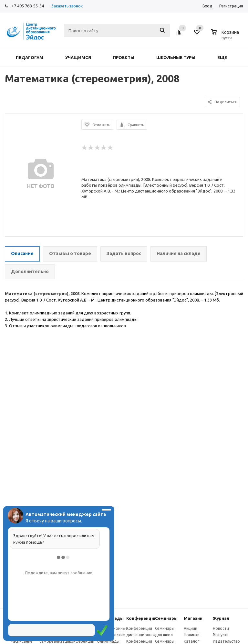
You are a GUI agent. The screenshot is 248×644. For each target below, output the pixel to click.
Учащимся (78, 57)
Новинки (192, 635)
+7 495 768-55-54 (28, 6)
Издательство (226, 641)
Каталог (191, 641)
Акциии (191, 628)
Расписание (22, 641)
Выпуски (221, 635)
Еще (225, 57)
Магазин (193, 618)
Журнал (221, 618)
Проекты (124, 57)
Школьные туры (176, 57)
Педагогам (30, 57)
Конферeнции (141, 618)
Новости (221, 628)
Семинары (166, 618)
